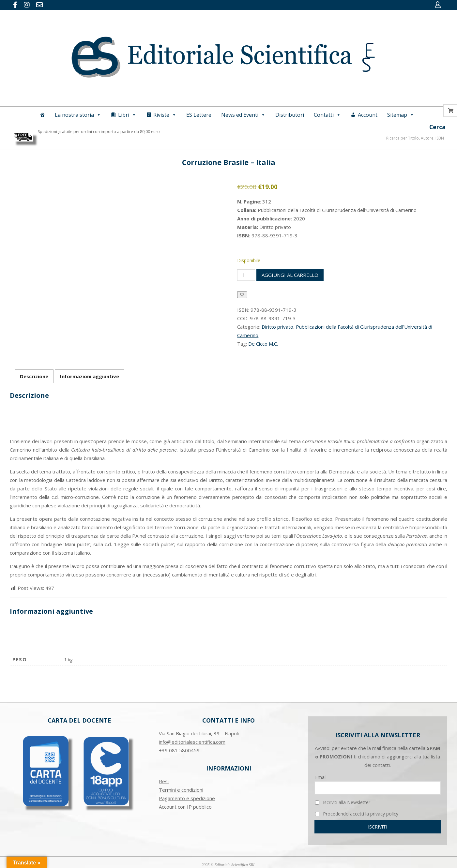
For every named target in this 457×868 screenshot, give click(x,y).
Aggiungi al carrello (290, 275)
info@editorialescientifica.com (192, 742)
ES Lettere (199, 115)
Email (321, 777)
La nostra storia (78, 115)
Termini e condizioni (181, 790)
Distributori (290, 115)
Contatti (327, 115)
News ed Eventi (243, 115)
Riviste (165, 115)
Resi (164, 781)
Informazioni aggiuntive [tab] (90, 376)
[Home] (42, 115)
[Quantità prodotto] (246, 275)
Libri (127, 115)
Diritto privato (277, 327)
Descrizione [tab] (34, 376)
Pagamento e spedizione (187, 798)
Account (368, 115)
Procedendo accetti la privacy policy (357, 814)
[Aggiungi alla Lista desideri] (242, 295)
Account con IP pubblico (185, 807)
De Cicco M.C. (263, 344)
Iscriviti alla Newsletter (343, 802)
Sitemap (401, 115)
